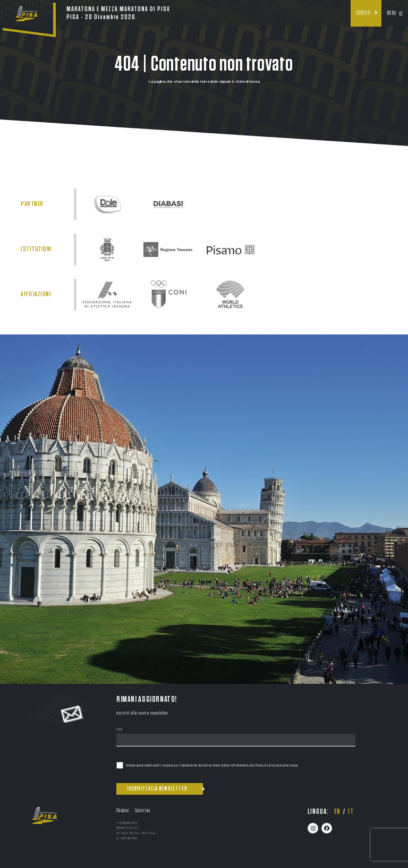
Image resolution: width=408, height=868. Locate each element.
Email (120, 730)
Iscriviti (363, 13)
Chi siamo (122, 810)
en (337, 812)
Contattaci (142, 810)
